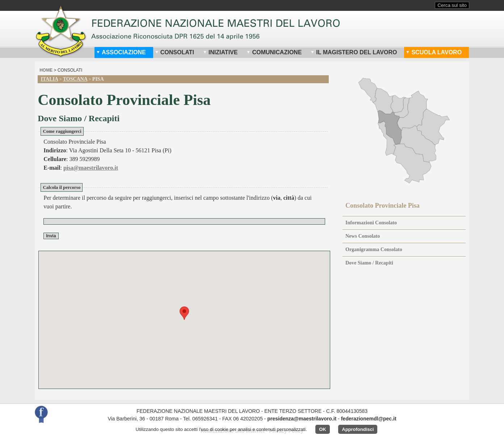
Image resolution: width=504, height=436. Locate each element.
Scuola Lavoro (434, 52)
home (46, 70)
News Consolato (363, 236)
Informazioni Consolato (371, 223)
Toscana (75, 79)
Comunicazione (274, 52)
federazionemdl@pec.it (369, 419)
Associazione (121, 52)
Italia (49, 79)
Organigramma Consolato (374, 249)
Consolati (175, 52)
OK (323, 429)
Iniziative (220, 52)
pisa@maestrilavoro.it (91, 168)
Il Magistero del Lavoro (354, 52)
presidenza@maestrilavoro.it (302, 419)
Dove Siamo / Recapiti (369, 263)
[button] (184, 313)
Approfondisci (358, 429)
